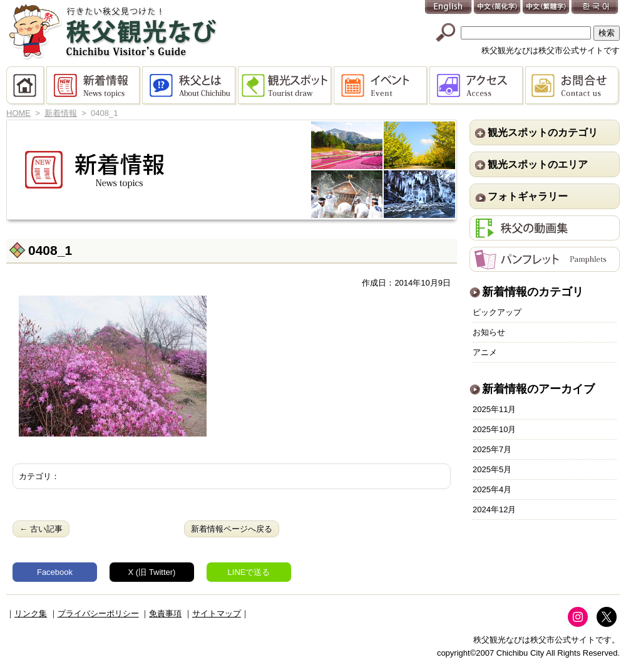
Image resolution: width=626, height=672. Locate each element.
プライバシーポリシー (98, 613)
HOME (26, 86)
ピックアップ (497, 312)
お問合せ (572, 86)
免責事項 (165, 613)
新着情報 (94, 86)
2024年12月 (494, 509)
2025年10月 (494, 429)
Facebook (55, 572)
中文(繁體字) (546, 8)
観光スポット (286, 86)
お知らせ (489, 332)
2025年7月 (492, 449)
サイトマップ (217, 613)
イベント (382, 86)
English (449, 8)
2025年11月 (494, 409)
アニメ (485, 352)
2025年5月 (492, 469)
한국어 (595, 8)
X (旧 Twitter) (152, 572)
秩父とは (190, 86)
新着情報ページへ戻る (232, 529)
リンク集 (31, 613)
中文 (498, 8)
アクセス (477, 86)
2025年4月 (492, 489)
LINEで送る (249, 572)
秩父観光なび (113, 32)
